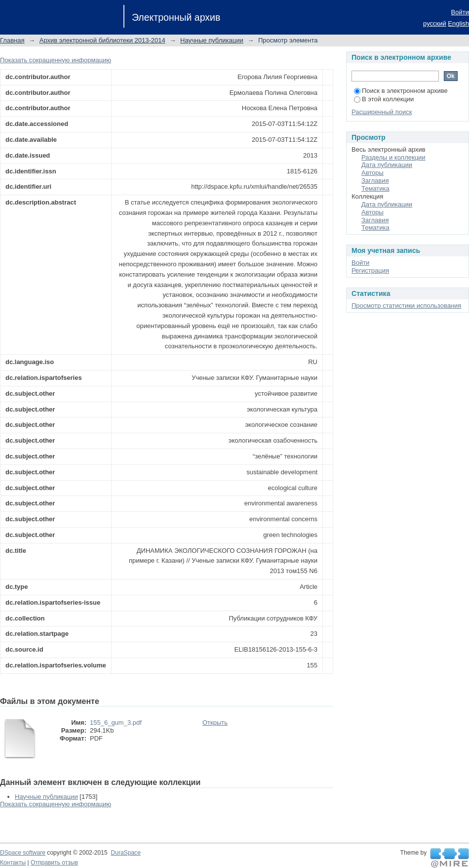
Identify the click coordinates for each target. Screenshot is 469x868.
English (458, 23)
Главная (12, 40)
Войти (460, 12)
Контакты (13, 863)
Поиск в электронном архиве (401, 91)
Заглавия (375, 181)
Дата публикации (387, 165)
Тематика (375, 188)
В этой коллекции (384, 99)
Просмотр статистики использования (406, 306)
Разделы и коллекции (393, 157)
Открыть (215, 723)
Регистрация (370, 270)
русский (435, 23)
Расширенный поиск (382, 112)
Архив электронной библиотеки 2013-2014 (102, 40)
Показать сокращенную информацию (56, 60)
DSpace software (23, 853)
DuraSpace (125, 853)
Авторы (372, 173)
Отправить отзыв (54, 863)
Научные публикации (212, 40)
